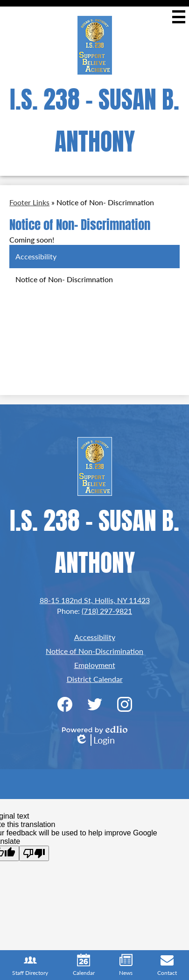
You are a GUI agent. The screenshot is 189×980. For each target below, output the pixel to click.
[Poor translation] (34, 853)
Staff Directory (30, 965)
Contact (167, 965)
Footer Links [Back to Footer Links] (29, 202)
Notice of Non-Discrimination (94, 651)
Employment (95, 665)
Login (95, 740)
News (126, 965)
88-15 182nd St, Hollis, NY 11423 (95, 600)
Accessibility (95, 637)
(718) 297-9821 (107, 611)
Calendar (84, 965)
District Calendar (95, 679)
